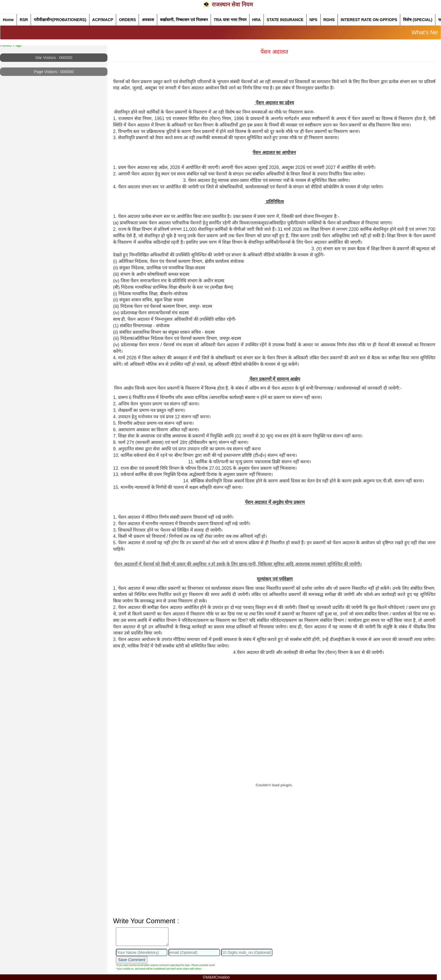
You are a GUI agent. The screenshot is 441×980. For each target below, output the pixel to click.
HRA (256, 20)
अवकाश (148, 20)
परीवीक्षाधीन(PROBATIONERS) (60, 20)
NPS (313, 20)
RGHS (329, 20)
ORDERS (127, 20)
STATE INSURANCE (285, 20)
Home (8, 20)
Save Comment (132, 960)
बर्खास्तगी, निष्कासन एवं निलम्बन (184, 20)
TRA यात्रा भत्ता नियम (230, 20)
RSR (24, 20)
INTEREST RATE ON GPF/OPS (369, 20)
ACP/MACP (103, 20)
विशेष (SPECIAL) (418, 20)
